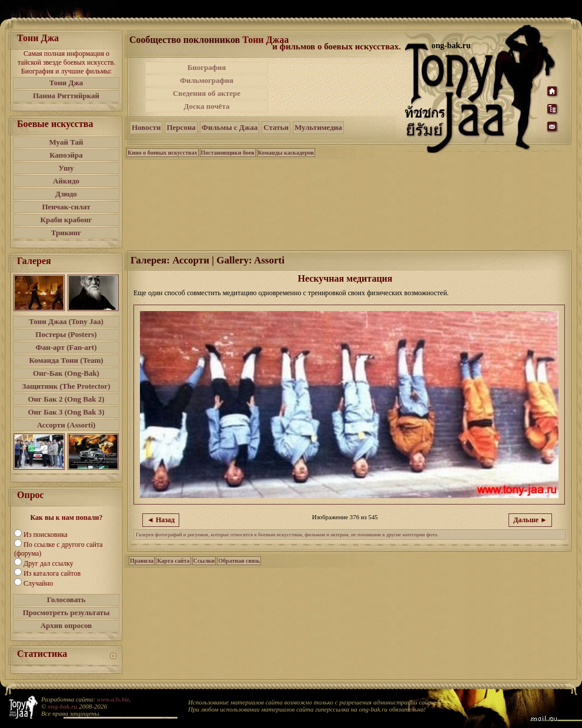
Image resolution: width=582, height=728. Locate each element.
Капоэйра (66, 155)
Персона (181, 127)
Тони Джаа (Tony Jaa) (66, 321)
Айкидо (66, 181)
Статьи (276, 127)
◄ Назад (161, 520)
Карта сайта (173, 561)
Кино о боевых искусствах (163, 153)
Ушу (66, 168)
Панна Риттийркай (66, 96)
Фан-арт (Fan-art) (66, 347)
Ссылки (204, 561)
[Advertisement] (337, 87)
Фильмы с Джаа (230, 127)
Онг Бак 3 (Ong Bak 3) (66, 412)
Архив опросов (66, 625)
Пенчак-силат (66, 207)
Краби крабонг (66, 220)
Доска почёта (206, 106)
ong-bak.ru (62, 706)
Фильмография (207, 80)
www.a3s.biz (113, 699)
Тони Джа (66, 83)
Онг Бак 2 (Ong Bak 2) (66, 399)
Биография (207, 67)
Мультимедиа (318, 127)
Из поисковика (46, 535)
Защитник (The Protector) (66, 386)
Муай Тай (66, 142)
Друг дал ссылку (48, 563)
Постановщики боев (228, 153)
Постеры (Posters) (66, 334)
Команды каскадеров (286, 153)
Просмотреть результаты (66, 612)
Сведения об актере (207, 93)
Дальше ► (530, 520)
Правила (142, 561)
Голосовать (66, 600)
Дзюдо (66, 194)
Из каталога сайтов (52, 573)
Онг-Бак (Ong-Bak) (66, 373)
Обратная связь (239, 561)
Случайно (38, 583)
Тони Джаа (265, 40)
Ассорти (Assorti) (66, 425)
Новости (146, 127)
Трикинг (66, 233)
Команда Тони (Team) (66, 360)
